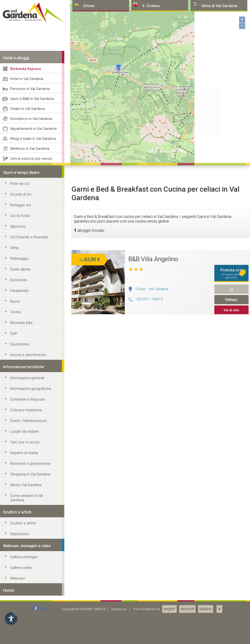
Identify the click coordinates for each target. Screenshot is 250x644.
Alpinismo (18, 576)
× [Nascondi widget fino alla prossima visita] (16, 613)
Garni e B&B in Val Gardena (32, 448)
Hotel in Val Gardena (27, 429)
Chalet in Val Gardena (28, 458)
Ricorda (231, 639)
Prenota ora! (231, 623)
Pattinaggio (19, 608)
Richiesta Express (26, 419)
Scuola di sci (21, 544)
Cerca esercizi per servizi (31, 508)
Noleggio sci (21, 555)
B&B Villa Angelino (153, 609)
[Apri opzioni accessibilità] (11, 618)
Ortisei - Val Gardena (152, 639)
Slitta (14, 598)
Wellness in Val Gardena (30, 498)
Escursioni (19, 630)
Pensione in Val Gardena (30, 438)
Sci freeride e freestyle (29, 587)
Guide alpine (20, 619)
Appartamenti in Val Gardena (33, 478)
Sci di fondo (20, 565)
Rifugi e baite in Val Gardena (33, 488)
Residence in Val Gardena (31, 468)
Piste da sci (20, 533)
